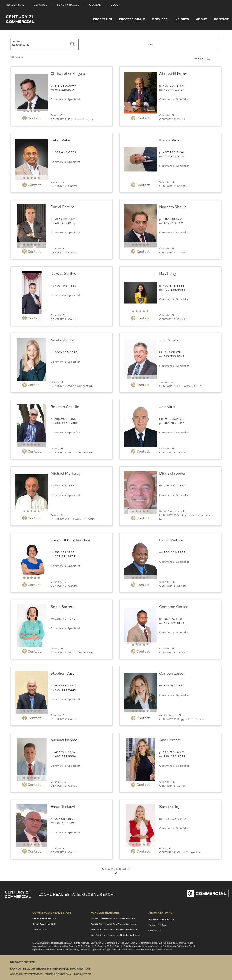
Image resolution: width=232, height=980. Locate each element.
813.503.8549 (174, 356)
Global (95, 5)
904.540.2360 (175, 485)
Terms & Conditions (58, 974)
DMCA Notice (82, 974)
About (201, 19)
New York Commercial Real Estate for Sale (114, 929)
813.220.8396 (66, 90)
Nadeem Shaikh (173, 207)
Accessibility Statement (26, 974)
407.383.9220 (65, 685)
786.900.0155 (65, 419)
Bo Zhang (168, 273)
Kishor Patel (170, 140)
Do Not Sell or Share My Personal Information (50, 969)
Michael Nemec (64, 740)
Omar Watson (172, 540)
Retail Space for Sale (44, 924)
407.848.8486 (174, 285)
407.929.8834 (65, 752)
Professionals (132, 19)
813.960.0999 (65, 85)
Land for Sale (40, 929)
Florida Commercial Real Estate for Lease (114, 924)
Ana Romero (170, 740)
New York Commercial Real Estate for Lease (115, 935)
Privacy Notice (23, 962)
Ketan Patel (60, 140)
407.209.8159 (65, 219)
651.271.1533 (65, 485)
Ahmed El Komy (173, 73)
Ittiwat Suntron (65, 273)
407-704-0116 (174, 423)
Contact (221, 19)
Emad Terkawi (63, 806)
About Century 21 (161, 912)
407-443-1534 (66, 285)
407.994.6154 (173, 85)
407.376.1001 (173, 619)
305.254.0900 (66, 423)
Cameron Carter (174, 606)
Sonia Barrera (63, 606)
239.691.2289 (65, 552)
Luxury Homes (68, 5)
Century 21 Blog (157, 925)
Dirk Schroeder (173, 473)
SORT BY (203, 58)
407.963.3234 (174, 152)
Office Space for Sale (44, 919)
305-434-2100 (175, 819)
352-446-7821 (66, 152)
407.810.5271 (173, 219)
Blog (115, 5)
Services (160, 19)
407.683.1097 (65, 819)
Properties (103, 19)
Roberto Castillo (65, 406)
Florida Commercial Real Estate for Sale (113, 919)
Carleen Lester (172, 673)
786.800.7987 (175, 552)
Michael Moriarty (66, 473)
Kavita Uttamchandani (70, 540)
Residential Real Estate (161, 919)
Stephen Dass (63, 673)
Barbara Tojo (170, 806)
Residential (15, 5)
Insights (182, 19)
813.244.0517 (174, 685)
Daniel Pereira (62, 207)
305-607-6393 (66, 352)
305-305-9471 (66, 619)
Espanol (41, 5)
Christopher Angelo (68, 73)
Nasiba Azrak (62, 340)
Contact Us (155, 930)
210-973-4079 (174, 752)
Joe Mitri (167, 406)
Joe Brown (169, 340)
